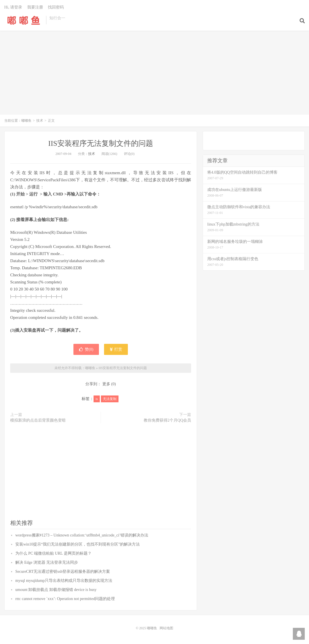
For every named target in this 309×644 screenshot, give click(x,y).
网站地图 (166, 628)
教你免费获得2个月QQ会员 (167, 420)
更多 (106, 384)
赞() (86, 349)
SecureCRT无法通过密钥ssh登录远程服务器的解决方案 (63, 572)
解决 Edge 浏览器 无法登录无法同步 (47, 562)
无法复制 (110, 399)
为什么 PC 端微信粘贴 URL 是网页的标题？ (53, 553)
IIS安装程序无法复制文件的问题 (101, 143)
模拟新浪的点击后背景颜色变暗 (38, 420)
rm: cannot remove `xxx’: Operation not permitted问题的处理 (65, 599)
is (97, 399)
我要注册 (35, 7)
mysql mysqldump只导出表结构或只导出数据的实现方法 (64, 581)
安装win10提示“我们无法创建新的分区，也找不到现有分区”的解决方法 (78, 544)
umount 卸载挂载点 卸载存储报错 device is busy (56, 590)
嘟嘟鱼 (24, 20)
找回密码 (56, 7)
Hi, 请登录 (13, 7)
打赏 (116, 349)
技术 (40, 121)
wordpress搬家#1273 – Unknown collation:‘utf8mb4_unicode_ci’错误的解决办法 (82, 535)
